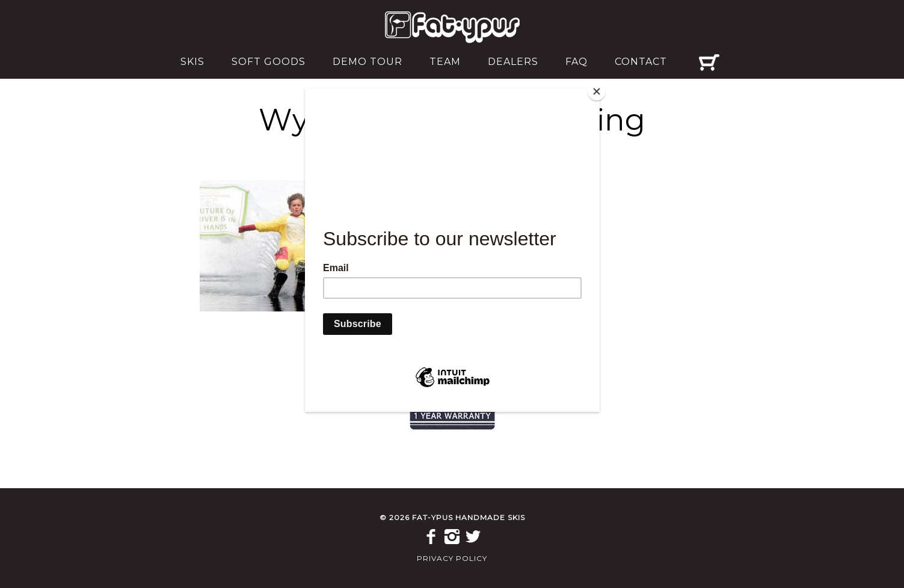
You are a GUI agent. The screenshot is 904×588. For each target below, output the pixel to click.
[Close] (597, 91)
